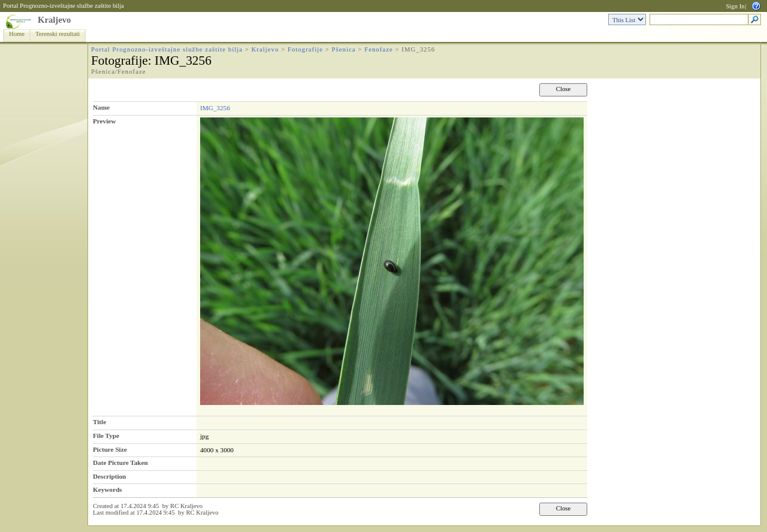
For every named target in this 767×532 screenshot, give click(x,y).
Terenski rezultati (58, 34)
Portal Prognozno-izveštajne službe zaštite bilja (64, 6)
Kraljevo (54, 20)
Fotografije (305, 49)
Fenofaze (379, 49)
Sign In (735, 6)
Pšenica (344, 49)
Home (17, 34)
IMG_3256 (215, 108)
